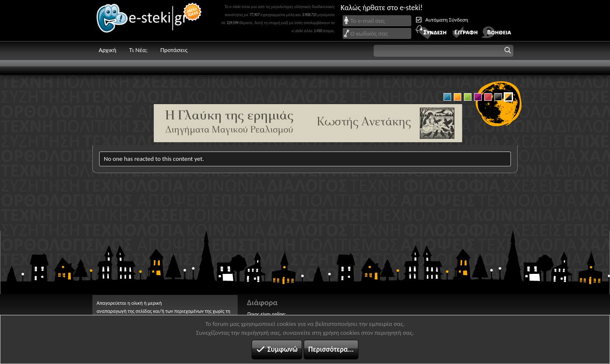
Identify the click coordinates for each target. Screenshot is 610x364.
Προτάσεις (174, 50)
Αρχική (108, 50)
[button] (444, 51)
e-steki (150, 21)
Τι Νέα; (139, 50)
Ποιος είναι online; (267, 314)
